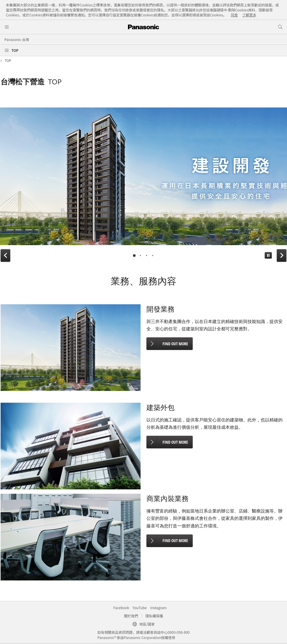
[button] (268, 255)
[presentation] (134, 256)
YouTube (140, 608)
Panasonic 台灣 (17, 39)
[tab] (134, 256)
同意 (234, 15)
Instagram (158, 608)
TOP (15, 50)
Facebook (121, 608)
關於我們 (131, 616)
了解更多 (249, 15)
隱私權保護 (154, 616)
